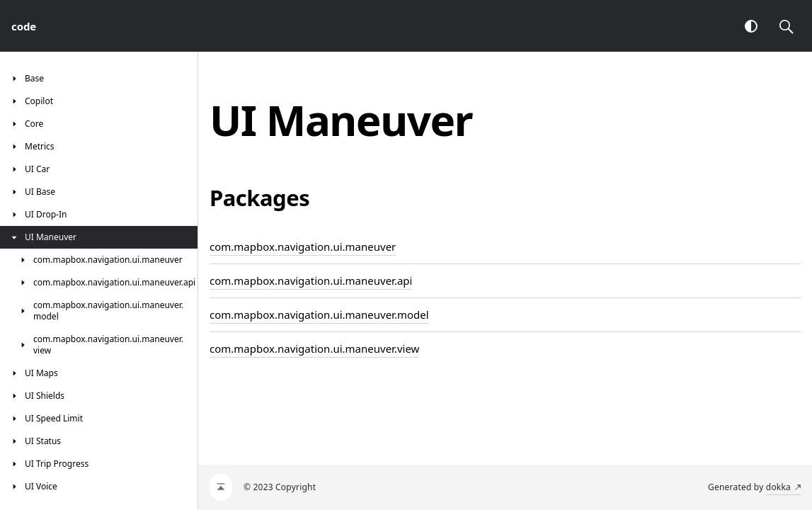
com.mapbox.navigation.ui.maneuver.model (319, 314)
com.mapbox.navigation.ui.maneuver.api (311, 280)
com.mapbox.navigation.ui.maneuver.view (314, 348)
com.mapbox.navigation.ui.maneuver (303, 246)
